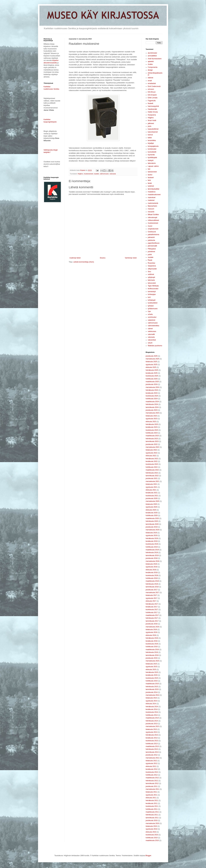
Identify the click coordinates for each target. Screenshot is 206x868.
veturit (150, 343)
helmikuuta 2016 (152, 652)
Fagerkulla (152, 101)
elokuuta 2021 (151, 490)
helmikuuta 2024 (152, 404)
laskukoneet (152, 172)
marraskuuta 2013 (153, 726)
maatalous (152, 192)
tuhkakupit (152, 300)
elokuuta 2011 (151, 798)
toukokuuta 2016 (152, 644)
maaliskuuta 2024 (152, 402)
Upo (149, 311)
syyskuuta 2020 (152, 507)
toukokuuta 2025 (152, 376)
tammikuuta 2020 (152, 524)
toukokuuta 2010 (152, 835)
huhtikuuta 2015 (152, 681)
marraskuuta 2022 (153, 447)
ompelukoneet (153, 229)
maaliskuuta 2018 (152, 581)
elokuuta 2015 (151, 670)
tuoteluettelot (153, 303)
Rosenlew (152, 263)
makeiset (151, 200)
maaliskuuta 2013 (152, 746)
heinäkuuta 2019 (152, 538)
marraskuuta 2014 (153, 695)
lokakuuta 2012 (151, 761)
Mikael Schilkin (153, 215)
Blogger (148, 856)
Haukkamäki (152, 109)
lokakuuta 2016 (151, 630)
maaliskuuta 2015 (152, 684)
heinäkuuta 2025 (152, 370)
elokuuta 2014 (151, 704)
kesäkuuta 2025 (152, 373)
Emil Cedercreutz (154, 86)
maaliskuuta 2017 (152, 615)
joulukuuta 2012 (152, 755)
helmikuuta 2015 (152, 687)
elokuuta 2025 (151, 367)
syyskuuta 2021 (152, 487)
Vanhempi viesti (131, 258)
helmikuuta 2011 (152, 815)
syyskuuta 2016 (152, 632)
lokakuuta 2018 (151, 564)
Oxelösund (152, 232)
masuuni (151, 209)
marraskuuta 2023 (153, 413)
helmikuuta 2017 (152, 618)
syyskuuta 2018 (152, 567)
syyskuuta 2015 (152, 667)
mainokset (152, 198)
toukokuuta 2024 (152, 396)
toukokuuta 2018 (152, 575)
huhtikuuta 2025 (152, 379)
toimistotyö (152, 292)
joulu (150, 126)
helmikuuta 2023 (152, 439)
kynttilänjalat (152, 158)
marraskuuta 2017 (153, 593)
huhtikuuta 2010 (152, 838)
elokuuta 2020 (151, 510)
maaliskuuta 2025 (152, 382)
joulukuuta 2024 (152, 384)
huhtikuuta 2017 (152, 612)
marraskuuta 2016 (153, 627)
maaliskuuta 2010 (152, 840)
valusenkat (152, 340)
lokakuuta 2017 (151, 595)
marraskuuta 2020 (153, 501)
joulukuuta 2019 (152, 527)
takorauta (151, 280)
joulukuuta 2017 (152, 590)
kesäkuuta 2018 (152, 573)
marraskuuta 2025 (153, 359)
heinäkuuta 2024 (152, 390)
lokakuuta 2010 (151, 826)
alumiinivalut (152, 53)
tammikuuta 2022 (152, 476)
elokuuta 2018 (151, 570)
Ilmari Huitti (152, 120)
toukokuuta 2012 (152, 772)
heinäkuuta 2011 (152, 800)
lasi (149, 169)
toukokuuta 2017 (152, 610)
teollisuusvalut (153, 289)
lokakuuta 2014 (151, 698)
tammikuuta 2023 (152, 441)
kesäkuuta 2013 (152, 738)
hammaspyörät (153, 106)
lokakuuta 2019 (151, 533)
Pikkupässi (152, 249)
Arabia (150, 64)
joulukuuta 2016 (152, 624)
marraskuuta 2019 (153, 530)
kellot (150, 138)
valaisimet (152, 320)
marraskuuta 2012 (153, 758)
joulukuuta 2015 (152, 658)
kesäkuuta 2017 (152, 607)
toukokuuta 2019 (152, 544)
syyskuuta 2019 (152, 535)
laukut (150, 175)
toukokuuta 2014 (152, 712)
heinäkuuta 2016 (152, 638)
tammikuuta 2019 (152, 555)
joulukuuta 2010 (152, 820)
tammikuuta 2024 (152, 407)
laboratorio (152, 163)
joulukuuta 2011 (152, 786)
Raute (150, 260)
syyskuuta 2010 (152, 829)
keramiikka (152, 140)
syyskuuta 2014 (152, 701)
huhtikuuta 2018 (152, 578)
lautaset (151, 178)
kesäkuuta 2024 (152, 393)
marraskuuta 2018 (153, 561)
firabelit (151, 103)
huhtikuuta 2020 (152, 515)
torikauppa (152, 294)
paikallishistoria (153, 235)
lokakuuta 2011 (151, 792)
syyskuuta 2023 (152, 419)
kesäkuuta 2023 (152, 427)
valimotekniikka (153, 326)
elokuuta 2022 (151, 456)
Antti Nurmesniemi (155, 59)
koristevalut (152, 149)
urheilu (150, 314)
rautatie (96, 174)
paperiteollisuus (154, 243)
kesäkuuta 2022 (152, 461)
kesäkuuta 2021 (152, 493)
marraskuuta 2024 (153, 387)
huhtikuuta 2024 (152, 399)
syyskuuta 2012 (152, 763)
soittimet (151, 274)
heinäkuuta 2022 (152, 459)
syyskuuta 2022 (152, 453)
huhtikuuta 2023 (152, 433)
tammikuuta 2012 (152, 783)
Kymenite (151, 155)
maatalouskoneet (154, 195)
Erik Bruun (152, 92)
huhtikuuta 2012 (152, 775)
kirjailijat (151, 143)
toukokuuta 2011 (152, 806)
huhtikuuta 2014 (152, 715)
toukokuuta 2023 (152, 430)
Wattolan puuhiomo (155, 346)
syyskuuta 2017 (152, 598)
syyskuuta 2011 (152, 795)
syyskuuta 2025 (152, 365)
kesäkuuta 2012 (152, 769)
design (150, 70)
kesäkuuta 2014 (152, 709)
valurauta (113, 174)
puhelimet (151, 252)
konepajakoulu (153, 146)
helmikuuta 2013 (152, 749)
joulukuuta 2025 (152, 356)
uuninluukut (152, 317)
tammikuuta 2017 (152, 621)
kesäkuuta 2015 (152, 675)
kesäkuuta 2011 (152, 803)
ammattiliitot (152, 56)
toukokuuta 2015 (152, 678)
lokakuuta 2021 (151, 484)
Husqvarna (152, 115)
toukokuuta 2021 (152, 496)
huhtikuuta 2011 (152, 809)
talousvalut (152, 283)
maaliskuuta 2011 (152, 812)
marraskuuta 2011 (153, 789)
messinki (151, 212)
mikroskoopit (153, 217)
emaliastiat (152, 83)
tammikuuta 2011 (152, 818)
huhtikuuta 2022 (152, 467)
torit (149, 297)
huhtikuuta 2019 (152, 547)
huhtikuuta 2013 (152, 744)
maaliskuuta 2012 (152, 778)
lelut (149, 180)
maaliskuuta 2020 (152, 518)
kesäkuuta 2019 (152, 541)
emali (150, 81)
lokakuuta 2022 (151, 450)
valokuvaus (152, 331)
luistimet (151, 186)
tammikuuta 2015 (152, 689)
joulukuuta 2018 (152, 558)
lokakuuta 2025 (151, 362)
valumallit (151, 334)
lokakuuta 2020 (151, 504)
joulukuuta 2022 (152, 444)
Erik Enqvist (152, 95)
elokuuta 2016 (151, 635)
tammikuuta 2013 (152, 752)
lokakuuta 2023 (151, 416)
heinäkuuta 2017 (152, 604)
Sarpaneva (152, 266)
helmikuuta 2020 (152, 521)
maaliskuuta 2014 (152, 718)
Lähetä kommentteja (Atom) (84, 262)
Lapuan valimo (153, 166)
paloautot (151, 237)
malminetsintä (153, 203)
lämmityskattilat (154, 189)
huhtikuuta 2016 (152, 647)
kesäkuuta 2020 (152, 513)
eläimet (151, 78)
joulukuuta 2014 (152, 692)
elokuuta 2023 (151, 422)
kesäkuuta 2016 (152, 641)
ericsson (151, 89)
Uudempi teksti (75, 258)
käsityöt (151, 160)
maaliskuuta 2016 (152, 650)
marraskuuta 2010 (153, 823)
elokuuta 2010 (151, 832)
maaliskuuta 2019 (152, 550)
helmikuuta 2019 (152, 553)
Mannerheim (153, 206)
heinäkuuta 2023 (152, 424)
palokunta (151, 240)
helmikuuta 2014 (152, 721)
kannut (150, 135)
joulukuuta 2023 (152, 410)
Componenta (153, 67)
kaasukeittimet (153, 129)
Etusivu (103, 258)
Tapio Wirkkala (153, 286)
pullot (150, 255)
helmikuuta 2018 (152, 584)
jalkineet (151, 123)
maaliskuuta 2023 (152, 436)
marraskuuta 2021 (153, 481)
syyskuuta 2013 (152, 732)
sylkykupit (151, 277)
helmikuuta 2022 (152, 473)
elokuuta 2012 (151, 766)
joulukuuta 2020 (152, 498)
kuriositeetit (152, 152)
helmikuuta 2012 (152, 781)
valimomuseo (104, 174)
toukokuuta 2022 (152, 464)
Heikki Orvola (153, 112)
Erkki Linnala (153, 98)
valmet (150, 329)
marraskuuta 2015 (153, 661)
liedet (150, 183)
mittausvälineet (153, 220)
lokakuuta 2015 (151, 664)
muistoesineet (88, 174)
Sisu (149, 272)
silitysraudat (152, 269)
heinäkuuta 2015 (152, 672)
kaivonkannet (153, 132)
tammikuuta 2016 (152, 655)
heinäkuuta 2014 (152, 707)
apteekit (151, 62)
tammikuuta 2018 (152, 587)
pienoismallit (152, 246)
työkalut (151, 306)
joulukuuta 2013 (152, 724)
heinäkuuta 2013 (152, 735)
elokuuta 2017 (151, 601)
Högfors (80, 174)
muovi (150, 226)
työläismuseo (153, 309)
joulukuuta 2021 (152, 478)
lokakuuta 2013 (151, 729)
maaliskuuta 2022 (152, 470)
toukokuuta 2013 (152, 741)
